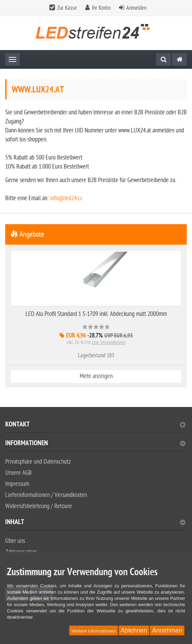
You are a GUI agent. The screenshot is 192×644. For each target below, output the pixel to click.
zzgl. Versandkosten (109, 343)
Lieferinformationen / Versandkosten (46, 495)
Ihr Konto (101, 8)
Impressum (17, 484)
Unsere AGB (18, 473)
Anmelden (136, 8)
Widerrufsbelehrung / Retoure (39, 506)
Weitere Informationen (94, 631)
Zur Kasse (67, 8)
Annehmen (167, 630)
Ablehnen (134, 630)
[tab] (96, 427)
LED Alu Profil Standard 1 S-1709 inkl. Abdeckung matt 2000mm (96, 314)
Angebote (27, 234)
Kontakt (95, 425)
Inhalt (95, 523)
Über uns (15, 541)
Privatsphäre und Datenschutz (38, 462)
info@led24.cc (66, 198)
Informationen (95, 444)
